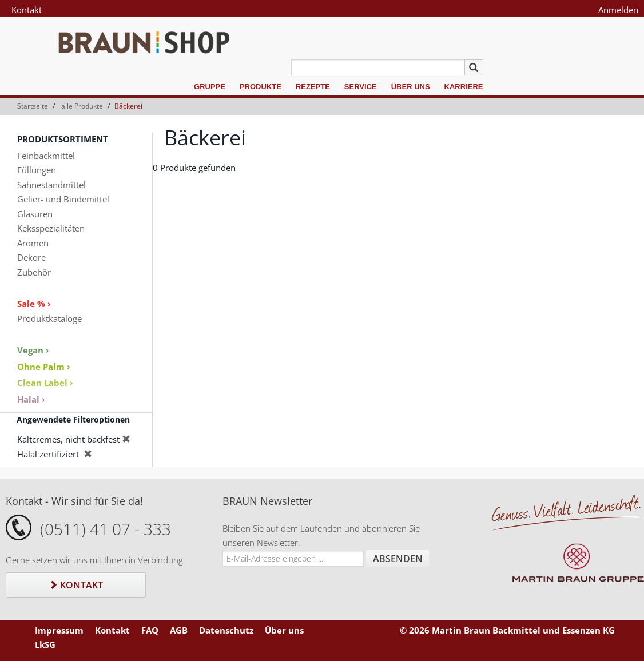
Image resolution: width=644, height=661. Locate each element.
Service (361, 87)
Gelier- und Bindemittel (63, 199)
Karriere (464, 87)
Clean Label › (45, 383)
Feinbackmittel (46, 156)
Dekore (31, 257)
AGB (179, 630)
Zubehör (34, 272)
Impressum (59, 630)
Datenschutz (226, 630)
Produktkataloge (49, 318)
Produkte (261, 87)
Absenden (398, 559)
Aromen (33, 243)
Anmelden (618, 10)
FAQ (150, 630)
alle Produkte (82, 106)
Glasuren (35, 214)
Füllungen (37, 170)
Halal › (31, 399)
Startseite (33, 106)
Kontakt (27, 10)
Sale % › (34, 304)
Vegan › (33, 350)
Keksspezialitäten (51, 228)
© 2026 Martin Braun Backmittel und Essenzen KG (507, 630)
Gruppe (210, 87)
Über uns (411, 87)
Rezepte (313, 87)
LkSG (45, 644)
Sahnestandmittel (51, 185)
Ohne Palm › (44, 367)
